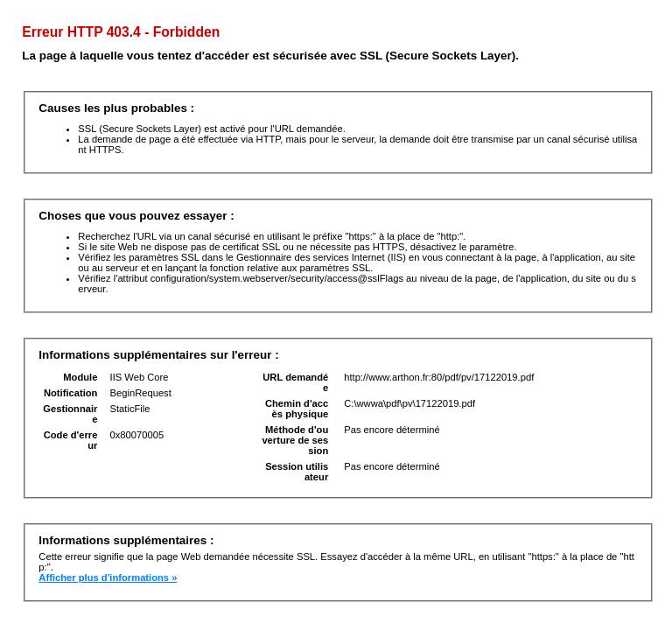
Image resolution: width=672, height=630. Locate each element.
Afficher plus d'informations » (108, 577)
